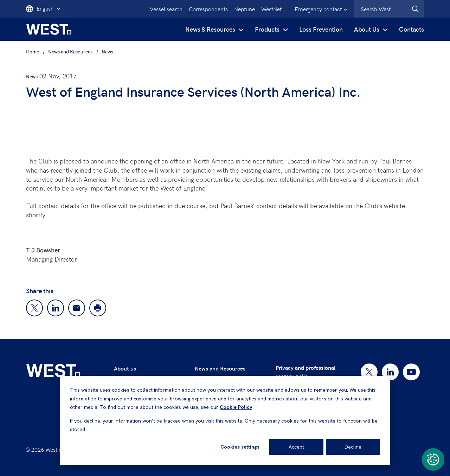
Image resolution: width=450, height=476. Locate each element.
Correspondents (208, 9)
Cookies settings (240, 447)
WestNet (271, 9)
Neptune (245, 9)
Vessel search (166, 9)
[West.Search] (415, 9)
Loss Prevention (321, 29)
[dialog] (225, 420)
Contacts (412, 29)
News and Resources (220, 368)
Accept (296, 447)
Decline (353, 447)
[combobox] (389, 9)
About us (125, 368)
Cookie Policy (236, 407)
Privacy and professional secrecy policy (306, 372)
